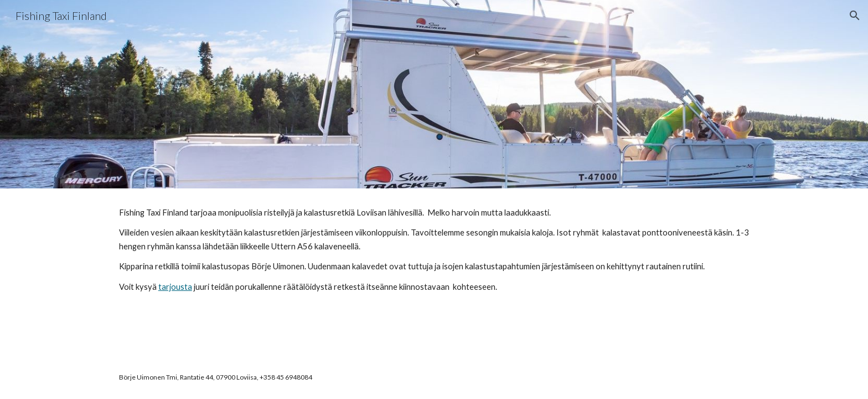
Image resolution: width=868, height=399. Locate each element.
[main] (434, 255)
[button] (855, 16)
